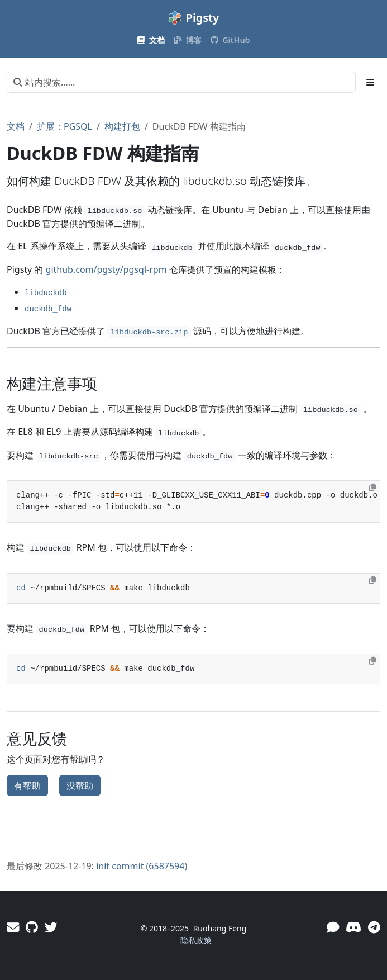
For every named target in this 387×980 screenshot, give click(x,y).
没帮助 (80, 785)
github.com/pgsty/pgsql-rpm (106, 269)
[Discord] (353, 927)
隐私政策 (196, 940)
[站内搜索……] (181, 82)
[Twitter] (51, 927)
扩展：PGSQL (64, 126)
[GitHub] (32, 927)
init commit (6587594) (142, 866)
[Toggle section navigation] (370, 82)
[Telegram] (374, 927)
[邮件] (13, 927)
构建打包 (122, 126)
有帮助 (27, 785)
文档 (16, 126)
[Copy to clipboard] (372, 487)
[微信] (333, 927)
